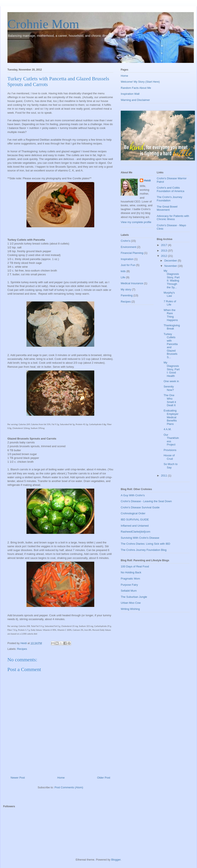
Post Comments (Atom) (69, 787)
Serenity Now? (169, 388)
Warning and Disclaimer (135, 100)
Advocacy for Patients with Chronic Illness (173, 218)
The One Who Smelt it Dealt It (170, 400)
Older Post (104, 778)
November (171, 266)
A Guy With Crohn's (133, 495)
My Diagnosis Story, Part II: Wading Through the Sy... (171, 279)
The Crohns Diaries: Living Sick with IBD (145, 544)
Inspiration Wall (130, 94)
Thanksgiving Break (172, 327)
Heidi (147, 180)
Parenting (127, 295)
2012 (164, 256)
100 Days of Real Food (135, 566)
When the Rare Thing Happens (171, 315)
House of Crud (169, 457)
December (171, 261)
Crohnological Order (133, 513)
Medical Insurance (132, 283)
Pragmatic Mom (130, 579)
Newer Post (18, 778)
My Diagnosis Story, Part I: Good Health (171, 369)
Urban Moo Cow (131, 603)
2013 (164, 251)
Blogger (116, 860)
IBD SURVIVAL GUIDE (135, 520)
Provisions (170, 450)
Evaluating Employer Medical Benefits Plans (171, 417)
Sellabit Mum (129, 591)
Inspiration (127, 259)
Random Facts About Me (136, 88)
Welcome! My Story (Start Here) (140, 82)
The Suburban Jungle (134, 597)
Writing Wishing (130, 609)
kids (123, 271)
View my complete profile (136, 222)
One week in (171, 381)
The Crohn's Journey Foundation (169, 199)
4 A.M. (167, 429)
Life (123, 277)
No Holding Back (131, 572)
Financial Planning (132, 253)
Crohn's (125, 241)
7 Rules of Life (170, 303)
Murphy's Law (169, 294)
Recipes (22, 649)
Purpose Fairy (129, 585)
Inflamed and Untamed (135, 526)
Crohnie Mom (43, 24)
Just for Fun (128, 265)
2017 (164, 245)
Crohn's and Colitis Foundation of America (171, 189)
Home (61, 778)
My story (126, 289)
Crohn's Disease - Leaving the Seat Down (146, 501)
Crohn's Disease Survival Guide (140, 507)
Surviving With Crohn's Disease (140, 538)
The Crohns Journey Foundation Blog (144, 550)
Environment (128, 247)
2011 (164, 476)
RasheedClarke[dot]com (135, 532)
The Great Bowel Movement (167, 208)
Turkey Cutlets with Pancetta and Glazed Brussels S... (171, 346)
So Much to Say (171, 466)
